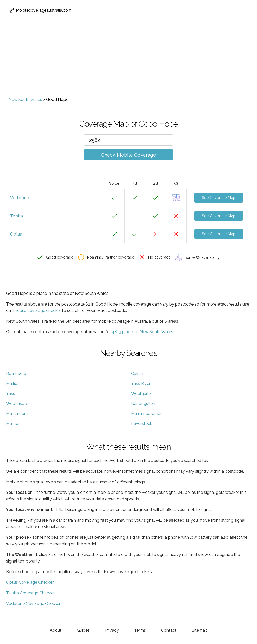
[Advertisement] (128, 59)
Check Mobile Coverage (128, 155)
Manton (13, 423)
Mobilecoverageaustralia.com (40, 10)
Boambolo (16, 374)
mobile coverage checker (37, 311)
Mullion (13, 384)
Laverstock (142, 423)
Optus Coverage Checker (30, 582)
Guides (83, 630)
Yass (11, 394)
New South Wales (25, 99)
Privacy (112, 630)
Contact (169, 630)
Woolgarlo (141, 394)
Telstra (17, 216)
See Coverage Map (219, 198)
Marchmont (17, 413)
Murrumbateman (147, 413)
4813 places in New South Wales (143, 332)
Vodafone (20, 198)
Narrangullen (143, 403)
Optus (16, 234)
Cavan (137, 374)
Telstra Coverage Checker (30, 593)
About (56, 630)
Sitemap (200, 630)
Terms (140, 630)
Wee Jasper (17, 403)
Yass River (141, 384)
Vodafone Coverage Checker (33, 604)
